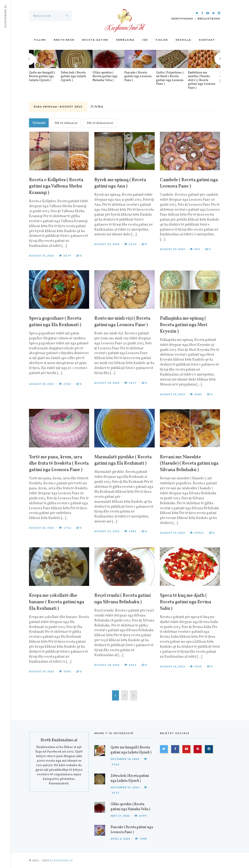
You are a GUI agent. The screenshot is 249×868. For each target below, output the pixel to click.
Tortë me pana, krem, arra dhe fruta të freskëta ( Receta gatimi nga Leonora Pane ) (59, 464)
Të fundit (39, 123)
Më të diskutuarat (100, 123)
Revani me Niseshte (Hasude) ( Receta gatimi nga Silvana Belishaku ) (189, 464)
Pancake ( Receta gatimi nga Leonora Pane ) (138, 77)
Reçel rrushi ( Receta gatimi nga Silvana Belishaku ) (123, 599)
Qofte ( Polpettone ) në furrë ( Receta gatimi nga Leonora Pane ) (170, 78)
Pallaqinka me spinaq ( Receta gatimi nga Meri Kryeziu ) (184, 325)
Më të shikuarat (66, 123)
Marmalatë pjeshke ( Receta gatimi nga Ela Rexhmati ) (123, 460)
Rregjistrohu (209, 19)
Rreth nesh (64, 40)
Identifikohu (182, 19)
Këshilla (183, 40)
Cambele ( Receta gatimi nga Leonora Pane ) (189, 183)
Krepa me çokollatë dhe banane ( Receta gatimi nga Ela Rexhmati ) (57, 602)
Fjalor (162, 40)
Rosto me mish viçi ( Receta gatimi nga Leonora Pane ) (122, 322)
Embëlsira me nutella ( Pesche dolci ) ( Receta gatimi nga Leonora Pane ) (202, 80)
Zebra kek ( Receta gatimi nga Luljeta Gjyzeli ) (73, 77)
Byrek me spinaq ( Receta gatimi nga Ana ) (120, 183)
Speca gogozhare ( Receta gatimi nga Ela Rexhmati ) (55, 322)
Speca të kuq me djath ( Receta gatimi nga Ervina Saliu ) (186, 602)
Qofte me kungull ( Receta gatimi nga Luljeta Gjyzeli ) (42, 77)
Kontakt (207, 40)
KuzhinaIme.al (62, 860)
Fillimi (40, 40)
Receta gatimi (95, 40)
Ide (145, 40)
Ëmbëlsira (125, 40)
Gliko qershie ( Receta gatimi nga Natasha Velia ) (105, 77)
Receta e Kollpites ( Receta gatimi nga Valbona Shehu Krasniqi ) (56, 187)
